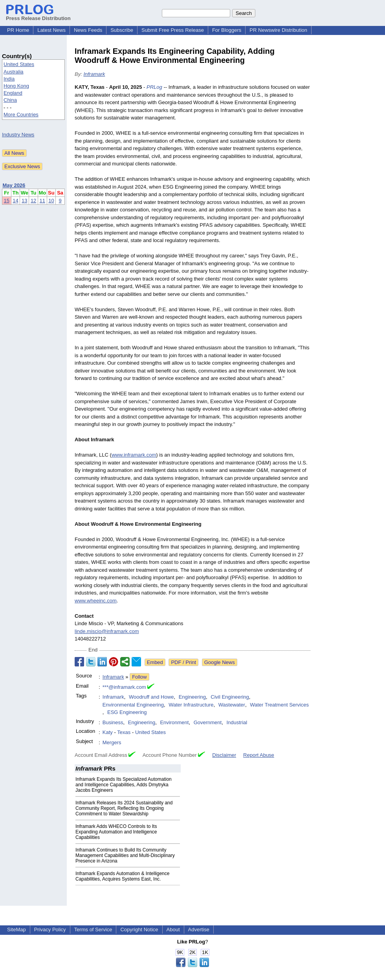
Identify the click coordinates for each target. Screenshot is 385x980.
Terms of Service (93, 930)
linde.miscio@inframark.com (107, 631)
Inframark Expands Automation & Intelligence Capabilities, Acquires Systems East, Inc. (122, 876)
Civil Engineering (230, 697)
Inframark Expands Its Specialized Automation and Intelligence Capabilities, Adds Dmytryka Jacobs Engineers (124, 785)
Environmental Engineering (133, 705)
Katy (108, 732)
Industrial (237, 722)
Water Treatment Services (279, 705)
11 (42, 201)
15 (7, 201)
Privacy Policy (50, 930)
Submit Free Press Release (173, 30)
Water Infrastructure (191, 705)
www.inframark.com (134, 455)
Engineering (192, 697)
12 (33, 201)
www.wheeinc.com (96, 601)
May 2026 (14, 185)
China (10, 100)
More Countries (21, 115)
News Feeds (88, 30)
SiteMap (16, 930)
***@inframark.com (124, 687)
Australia (14, 72)
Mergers (112, 742)
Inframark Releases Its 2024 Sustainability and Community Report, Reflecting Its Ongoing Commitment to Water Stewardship (124, 808)
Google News (220, 662)
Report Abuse (259, 755)
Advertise (199, 930)
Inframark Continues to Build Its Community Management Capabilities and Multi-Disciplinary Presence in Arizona (125, 855)
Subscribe (122, 30)
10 (51, 201)
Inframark (94, 74)
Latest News (51, 30)
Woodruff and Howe (151, 697)
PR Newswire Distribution (278, 30)
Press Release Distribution (38, 15)
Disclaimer (224, 755)
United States (19, 64)
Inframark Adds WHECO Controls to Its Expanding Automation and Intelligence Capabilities (116, 832)
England (13, 93)
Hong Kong (16, 86)
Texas (124, 732)
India (9, 79)
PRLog (154, 87)
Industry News (18, 135)
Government (208, 722)
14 (15, 201)
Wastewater (232, 705)
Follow (139, 677)
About (173, 930)
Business (113, 722)
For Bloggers (227, 30)
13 (24, 201)
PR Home (18, 30)
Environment (174, 722)
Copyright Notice (139, 930)
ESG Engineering (127, 712)
